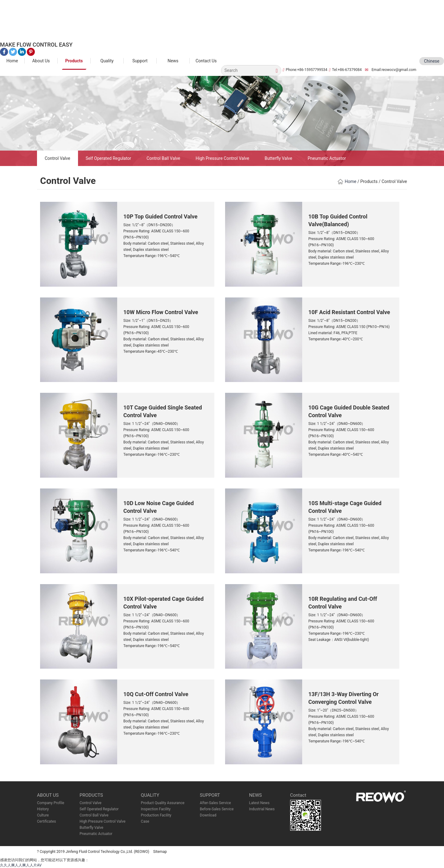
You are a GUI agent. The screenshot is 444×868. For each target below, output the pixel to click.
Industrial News (262, 809)
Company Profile (51, 803)
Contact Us (206, 61)
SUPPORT (210, 795)
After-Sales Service (215, 803)
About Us (41, 61)
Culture (43, 815)
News (173, 61)
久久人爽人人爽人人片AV (21, 865)
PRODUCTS (91, 795)
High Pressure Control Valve (223, 158)
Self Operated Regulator (109, 158)
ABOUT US (48, 795)
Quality (107, 61)
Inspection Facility (156, 809)
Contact (298, 795)
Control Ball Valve (163, 158)
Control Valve (58, 158)
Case (145, 821)
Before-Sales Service (217, 809)
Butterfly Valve (278, 158)
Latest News (259, 803)
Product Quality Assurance (163, 803)
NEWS (255, 795)
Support (140, 61)
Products (74, 61)
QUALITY (150, 795)
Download (208, 815)
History (43, 809)
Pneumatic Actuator (327, 158)
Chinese (432, 61)
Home (12, 61)
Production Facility (156, 815)
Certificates (46, 821)
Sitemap (160, 852)
